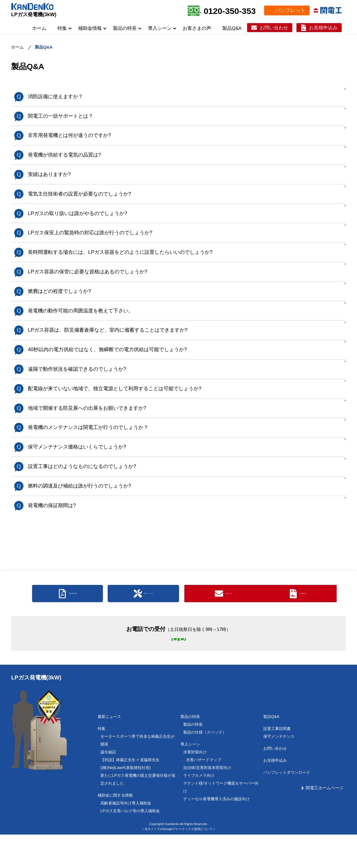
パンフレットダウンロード (287, 806)
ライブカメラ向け (199, 809)
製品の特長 (125, 28)
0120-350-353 (230, 11)
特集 (62, 28)
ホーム (39, 28)
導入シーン (160, 28)
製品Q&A (232, 28)
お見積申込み (323, 28)
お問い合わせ (274, 28)
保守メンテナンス (279, 770)
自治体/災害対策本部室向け (207, 801)
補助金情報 (90, 28)
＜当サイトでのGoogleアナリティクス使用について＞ (178, 862)
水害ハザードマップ (204, 793)
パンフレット (290, 10)
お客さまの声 (197, 28)
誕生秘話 (108, 785)
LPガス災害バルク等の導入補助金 (130, 844)
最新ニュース (109, 750)
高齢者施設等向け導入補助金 (126, 836)
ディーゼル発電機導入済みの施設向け (216, 832)
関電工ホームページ (325, 821)
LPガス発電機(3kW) (34, 15)
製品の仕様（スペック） (205, 766)
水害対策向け (195, 785)
